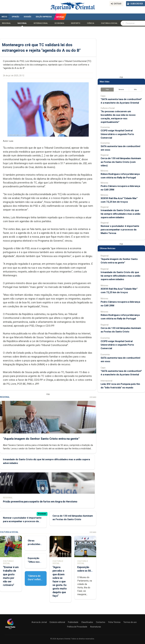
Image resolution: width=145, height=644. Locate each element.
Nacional (22, 23)
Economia (59, 23)
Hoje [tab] (107, 89)
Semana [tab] (121, 89)
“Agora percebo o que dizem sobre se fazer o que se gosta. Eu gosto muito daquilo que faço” (60, 582)
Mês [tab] (135, 89)
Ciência (91, 23)
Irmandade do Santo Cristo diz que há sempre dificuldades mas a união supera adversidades (121, 214)
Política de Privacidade (77, 627)
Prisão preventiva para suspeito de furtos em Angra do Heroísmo (40, 501)
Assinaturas (96, 627)
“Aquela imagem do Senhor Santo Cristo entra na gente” (41, 439)
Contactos (101, 622)
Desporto (76, 23)
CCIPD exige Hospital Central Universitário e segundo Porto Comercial (117, 134)
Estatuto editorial (57, 622)
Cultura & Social (109, 23)
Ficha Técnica (114, 622)
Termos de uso (130, 622)
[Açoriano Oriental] (10, 629)
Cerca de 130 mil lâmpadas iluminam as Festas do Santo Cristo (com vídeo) (121, 162)
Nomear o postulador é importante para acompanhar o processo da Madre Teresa (22, 521)
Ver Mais (93, 397)
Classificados (87, 622)
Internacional (41, 23)
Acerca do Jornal (39, 622)
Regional (6, 23)
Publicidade (73, 622)
